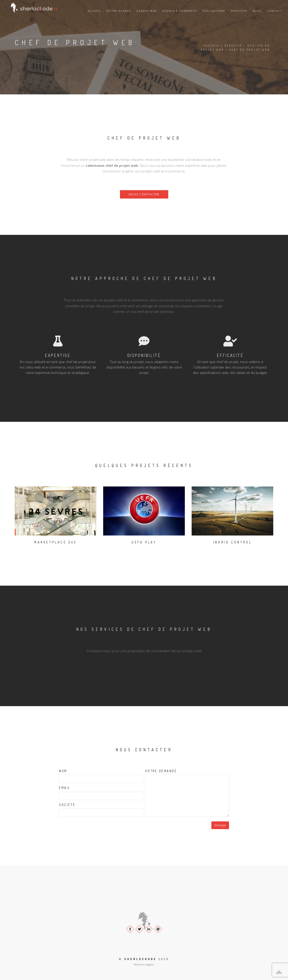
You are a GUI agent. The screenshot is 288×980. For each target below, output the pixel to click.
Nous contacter (144, 194)
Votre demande (161, 771)
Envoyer (220, 825)
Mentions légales (144, 964)
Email (65, 788)
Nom (63, 771)
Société (67, 805)
